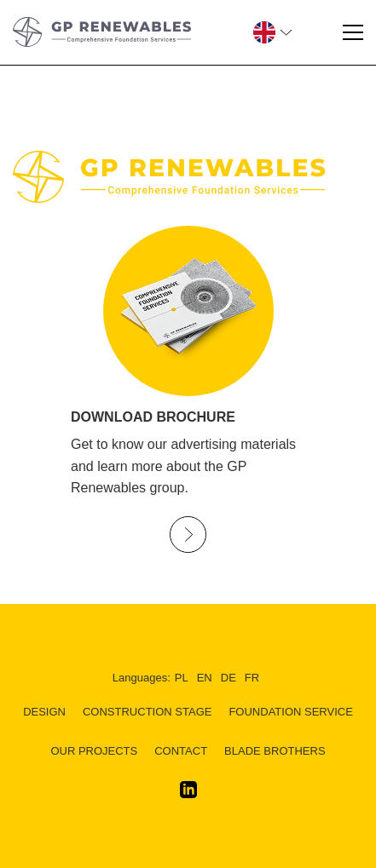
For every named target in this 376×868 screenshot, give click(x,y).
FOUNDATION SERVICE (290, 712)
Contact (181, 751)
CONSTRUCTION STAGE (147, 712)
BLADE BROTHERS (275, 751)
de (228, 678)
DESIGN (44, 712)
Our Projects (94, 751)
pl (182, 678)
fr (252, 678)
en (205, 678)
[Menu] (353, 32)
